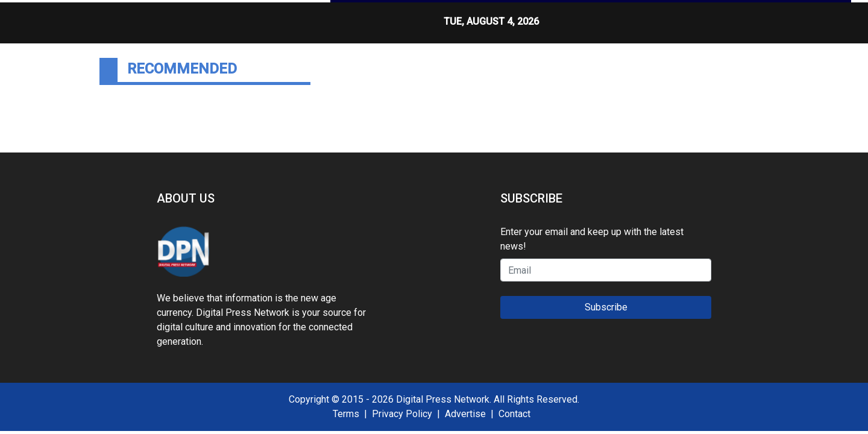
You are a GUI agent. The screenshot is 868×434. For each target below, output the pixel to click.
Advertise (465, 414)
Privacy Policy (402, 414)
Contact (514, 414)
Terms (346, 414)
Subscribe (606, 307)
